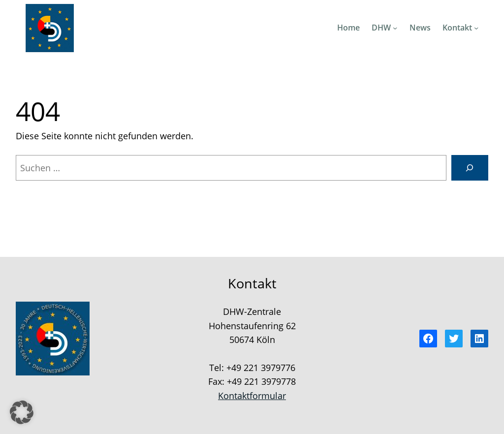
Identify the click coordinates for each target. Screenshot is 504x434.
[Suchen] (470, 168)
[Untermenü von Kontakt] (476, 28)
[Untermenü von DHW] (395, 28)
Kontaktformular (252, 396)
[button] (22, 412)
